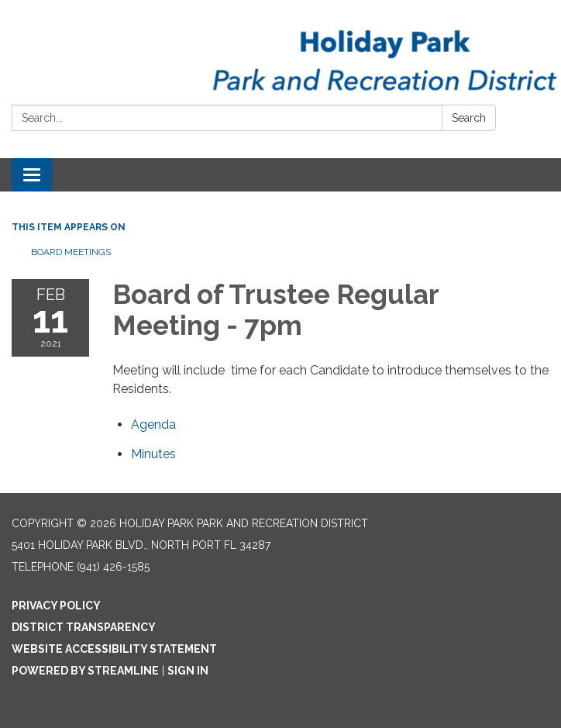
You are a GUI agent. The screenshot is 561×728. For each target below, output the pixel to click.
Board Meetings (71, 252)
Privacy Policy (56, 606)
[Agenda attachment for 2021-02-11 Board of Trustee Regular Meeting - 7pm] (153, 424)
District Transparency (84, 627)
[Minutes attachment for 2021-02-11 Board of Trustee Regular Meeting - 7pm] (153, 454)
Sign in (188, 671)
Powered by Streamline (85, 671)
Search (469, 118)
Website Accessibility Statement (114, 649)
